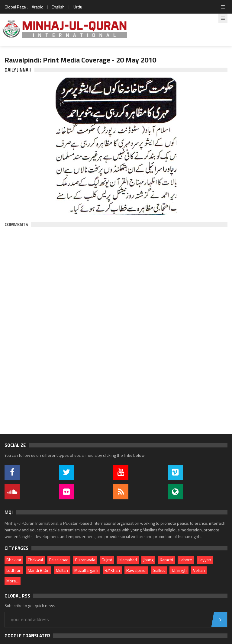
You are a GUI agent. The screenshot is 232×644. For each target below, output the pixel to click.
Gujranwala (85, 560)
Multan (62, 570)
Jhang (148, 560)
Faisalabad (59, 560)
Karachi (166, 560)
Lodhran (14, 570)
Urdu (78, 7)
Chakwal (35, 560)
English (58, 7)
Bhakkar (14, 560)
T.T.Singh (179, 570)
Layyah (205, 560)
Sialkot (159, 570)
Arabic (37, 7)
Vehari (199, 570)
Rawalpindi (136, 570)
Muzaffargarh (86, 570)
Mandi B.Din (39, 570)
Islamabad (128, 560)
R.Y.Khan (112, 570)
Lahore (186, 560)
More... (13, 581)
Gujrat (107, 560)
